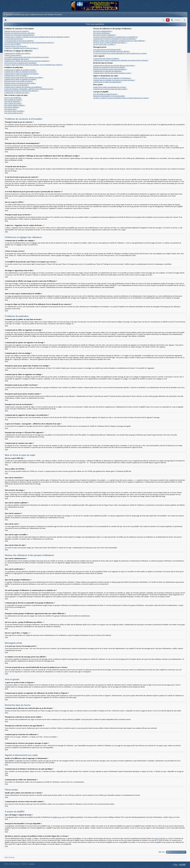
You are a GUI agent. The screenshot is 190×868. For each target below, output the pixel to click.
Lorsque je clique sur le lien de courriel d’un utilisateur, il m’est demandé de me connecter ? (34, 65)
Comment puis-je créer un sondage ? (16, 75)
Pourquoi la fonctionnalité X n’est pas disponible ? (109, 96)
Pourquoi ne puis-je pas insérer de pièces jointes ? (20, 83)
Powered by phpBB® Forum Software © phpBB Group (182, 865)
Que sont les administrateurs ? (103, 31)
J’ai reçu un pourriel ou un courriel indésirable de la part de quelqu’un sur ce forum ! (120, 53)
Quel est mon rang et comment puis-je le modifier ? (21, 63)
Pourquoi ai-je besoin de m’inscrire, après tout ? (20, 33)
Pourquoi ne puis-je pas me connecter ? (17, 31)
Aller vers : (162, 852)
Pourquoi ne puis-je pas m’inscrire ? (16, 46)
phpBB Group (57, 817)
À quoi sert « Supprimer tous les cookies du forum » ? (22, 48)
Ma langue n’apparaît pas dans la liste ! (17, 59)
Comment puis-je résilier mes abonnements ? (107, 82)
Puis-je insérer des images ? (13, 103)
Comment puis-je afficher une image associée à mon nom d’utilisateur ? (27, 61)
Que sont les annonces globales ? (15, 105)
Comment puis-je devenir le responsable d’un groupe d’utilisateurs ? (115, 39)
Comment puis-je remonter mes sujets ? (17, 93)
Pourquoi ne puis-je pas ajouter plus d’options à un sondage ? (24, 77)
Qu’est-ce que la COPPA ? (13, 44)
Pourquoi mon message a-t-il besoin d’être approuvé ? (22, 91)
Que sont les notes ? (11, 109)
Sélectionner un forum (177, 852)
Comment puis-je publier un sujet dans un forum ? (20, 70)
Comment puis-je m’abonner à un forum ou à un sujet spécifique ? (114, 80)
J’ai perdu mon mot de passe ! (14, 39)
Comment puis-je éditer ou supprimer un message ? (21, 72)
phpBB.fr (32, 864)
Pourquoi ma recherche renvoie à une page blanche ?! (110, 69)
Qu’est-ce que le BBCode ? (13, 98)
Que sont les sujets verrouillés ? (14, 111)
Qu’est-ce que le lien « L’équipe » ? (104, 44)
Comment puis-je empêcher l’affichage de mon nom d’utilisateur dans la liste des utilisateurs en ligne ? (37, 37)
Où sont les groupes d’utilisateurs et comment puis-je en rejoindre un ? (116, 37)
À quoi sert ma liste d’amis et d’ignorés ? (106, 58)
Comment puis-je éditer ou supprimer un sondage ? (21, 79)
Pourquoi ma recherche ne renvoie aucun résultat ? (109, 67)
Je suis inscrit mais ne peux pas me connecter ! (19, 41)
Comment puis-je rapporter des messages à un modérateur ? (23, 87)
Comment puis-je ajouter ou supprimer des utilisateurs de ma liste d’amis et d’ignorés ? (121, 60)
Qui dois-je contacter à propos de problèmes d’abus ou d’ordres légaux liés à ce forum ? (121, 98)
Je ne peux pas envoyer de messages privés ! (107, 49)
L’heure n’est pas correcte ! (13, 55)
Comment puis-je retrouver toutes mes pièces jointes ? (110, 89)
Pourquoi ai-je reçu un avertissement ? (16, 85)
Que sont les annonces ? (12, 107)
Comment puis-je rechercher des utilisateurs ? (108, 71)
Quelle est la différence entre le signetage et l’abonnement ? (112, 78)
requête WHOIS (159, 838)
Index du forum (10, 857)
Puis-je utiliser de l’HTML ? (13, 100)
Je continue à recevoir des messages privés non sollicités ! (111, 51)
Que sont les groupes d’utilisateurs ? (105, 35)
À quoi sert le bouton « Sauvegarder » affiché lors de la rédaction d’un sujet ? (29, 89)
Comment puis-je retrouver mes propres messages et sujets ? (112, 73)
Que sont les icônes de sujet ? (14, 113)
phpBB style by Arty (174, 865)
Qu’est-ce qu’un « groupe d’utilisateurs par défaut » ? (110, 42)
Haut (6, 128)
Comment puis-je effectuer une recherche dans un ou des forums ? (114, 65)
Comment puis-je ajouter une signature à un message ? (22, 74)
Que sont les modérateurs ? (102, 33)
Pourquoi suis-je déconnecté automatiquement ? (20, 35)
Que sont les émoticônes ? (13, 101)
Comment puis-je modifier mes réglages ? (18, 53)
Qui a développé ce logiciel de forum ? (105, 94)
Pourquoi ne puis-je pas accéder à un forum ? (19, 81)
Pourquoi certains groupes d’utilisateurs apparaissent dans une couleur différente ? (119, 41)
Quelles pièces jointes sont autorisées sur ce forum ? (110, 87)
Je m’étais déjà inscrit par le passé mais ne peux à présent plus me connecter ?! (29, 42)
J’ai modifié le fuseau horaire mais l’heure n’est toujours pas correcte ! (27, 57)
